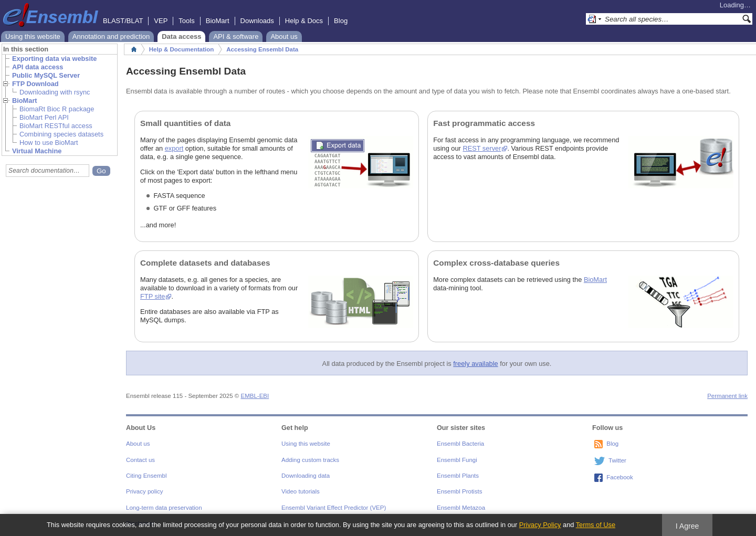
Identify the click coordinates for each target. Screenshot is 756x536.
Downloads (257, 21)
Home (134, 49)
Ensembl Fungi (457, 460)
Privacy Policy (540, 525)
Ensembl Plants (458, 476)
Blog (341, 21)
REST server (482, 148)
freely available (475, 364)
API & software (236, 36)
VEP (161, 21)
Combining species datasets (61, 134)
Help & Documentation (181, 49)
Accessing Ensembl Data (262, 49)
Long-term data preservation (164, 508)
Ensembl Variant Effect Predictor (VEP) (334, 508)
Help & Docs (304, 21)
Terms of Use (596, 525)
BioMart (218, 21)
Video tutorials (301, 491)
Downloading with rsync (55, 92)
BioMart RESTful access (56, 126)
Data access (181, 36)
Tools (186, 21)
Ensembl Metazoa (461, 508)
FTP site (153, 296)
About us (284, 36)
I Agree (687, 526)
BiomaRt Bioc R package (57, 109)
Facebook (620, 477)
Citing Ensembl (146, 476)
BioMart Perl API (44, 117)
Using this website (33, 36)
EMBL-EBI (255, 396)
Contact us (140, 460)
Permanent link (727, 396)
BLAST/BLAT (123, 21)
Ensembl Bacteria (460, 444)
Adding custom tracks (310, 460)
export (174, 148)
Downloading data (306, 476)
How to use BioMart (49, 143)
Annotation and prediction (111, 36)
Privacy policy (144, 491)
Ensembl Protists (459, 491)
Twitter (617, 460)
